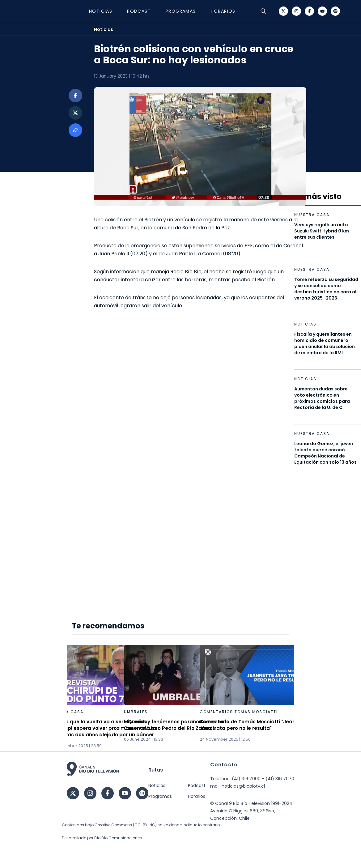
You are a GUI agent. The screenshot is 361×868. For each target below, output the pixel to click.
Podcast (139, 11)
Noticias (101, 11)
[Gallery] (180, 697)
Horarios (223, 11)
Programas (181, 11)
